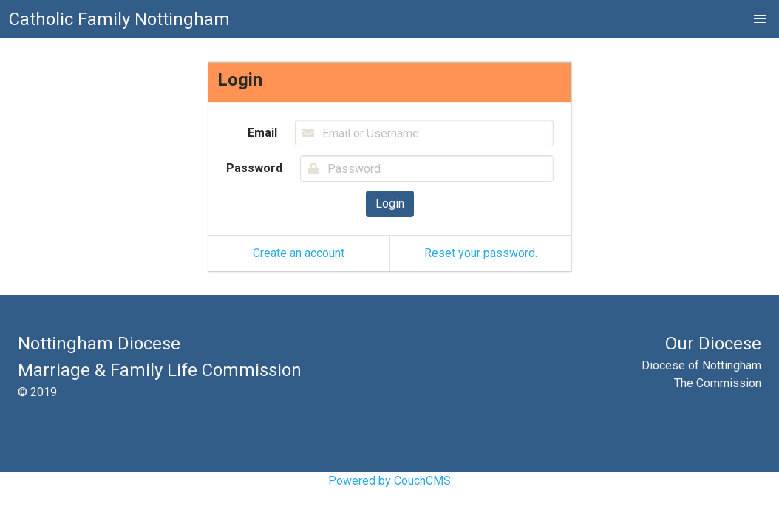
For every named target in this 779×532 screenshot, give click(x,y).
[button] (760, 19)
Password (254, 168)
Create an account (299, 253)
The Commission (718, 383)
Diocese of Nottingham (701, 365)
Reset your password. (481, 253)
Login (390, 204)
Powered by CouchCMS (389, 481)
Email (262, 133)
